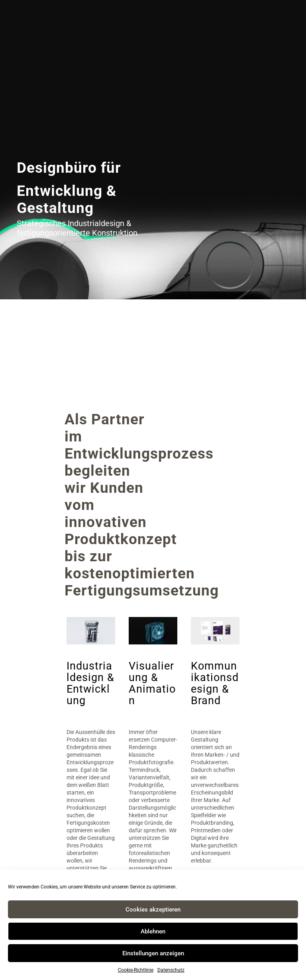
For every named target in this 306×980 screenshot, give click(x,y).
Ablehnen (153, 931)
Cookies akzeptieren (153, 910)
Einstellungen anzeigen (153, 953)
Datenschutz (171, 970)
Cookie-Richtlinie (136, 970)
